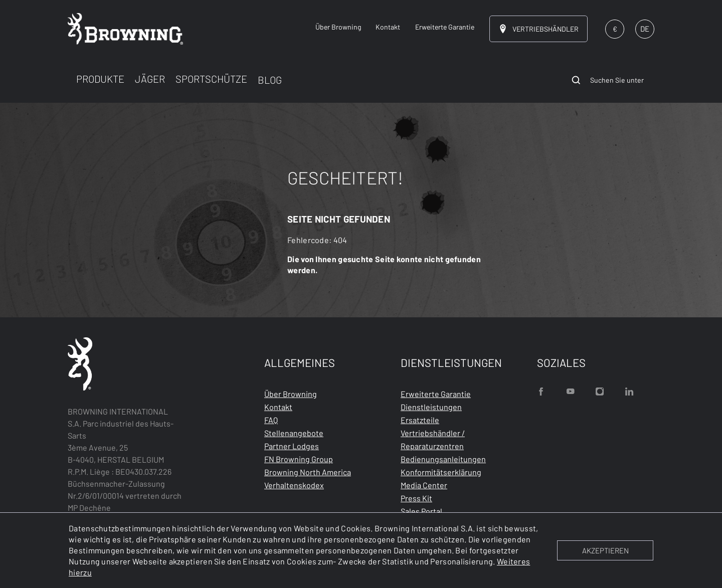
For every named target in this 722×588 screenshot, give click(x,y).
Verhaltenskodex (294, 485)
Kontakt (278, 407)
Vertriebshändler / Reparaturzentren (433, 439)
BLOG (270, 80)
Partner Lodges (292, 446)
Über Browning (291, 394)
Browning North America (308, 472)
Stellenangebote (294, 433)
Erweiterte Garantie (436, 394)
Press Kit (416, 498)
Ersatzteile (420, 420)
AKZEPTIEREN (605, 550)
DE (645, 29)
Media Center (424, 485)
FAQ (271, 420)
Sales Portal (421, 511)
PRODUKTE (100, 79)
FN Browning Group (299, 459)
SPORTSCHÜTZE (211, 79)
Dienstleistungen (431, 407)
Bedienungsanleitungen (443, 459)
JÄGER (150, 79)
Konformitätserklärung (441, 472)
